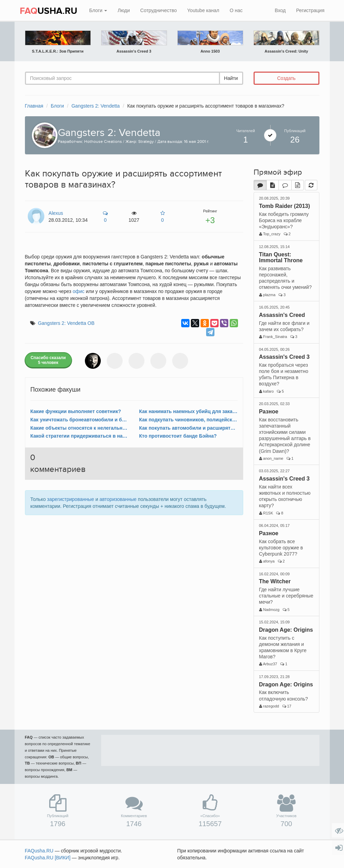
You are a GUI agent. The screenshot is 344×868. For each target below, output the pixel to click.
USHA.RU (48, 11)
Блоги (98, 10)
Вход (280, 10)
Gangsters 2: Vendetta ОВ (66, 323)
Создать (286, 78)
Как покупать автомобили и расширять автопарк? (188, 428)
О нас (236, 10)
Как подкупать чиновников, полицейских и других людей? (188, 420)
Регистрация (310, 10)
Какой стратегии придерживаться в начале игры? (80, 436)
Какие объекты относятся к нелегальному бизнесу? (80, 428)
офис (79, 291)
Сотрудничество (158, 10)
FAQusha (39, 851)
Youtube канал (203, 10)
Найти (231, 78)
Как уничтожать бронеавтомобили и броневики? (80, 420)
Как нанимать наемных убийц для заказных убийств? (188, 411)
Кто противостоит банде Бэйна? (178, 436)
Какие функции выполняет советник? (76, 411)
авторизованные (118, 499)
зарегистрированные (71, 499)
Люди (124, 10)
